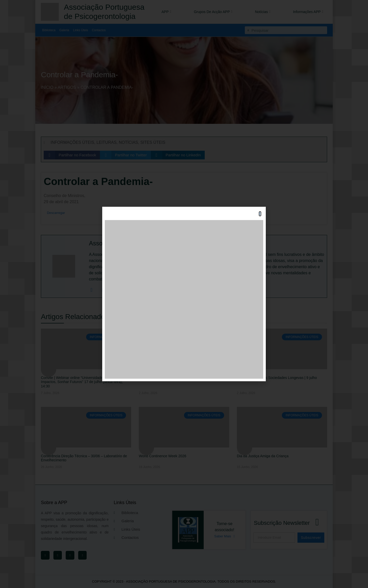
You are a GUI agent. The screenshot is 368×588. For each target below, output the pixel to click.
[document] (184, 294)
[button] (260, 214)
